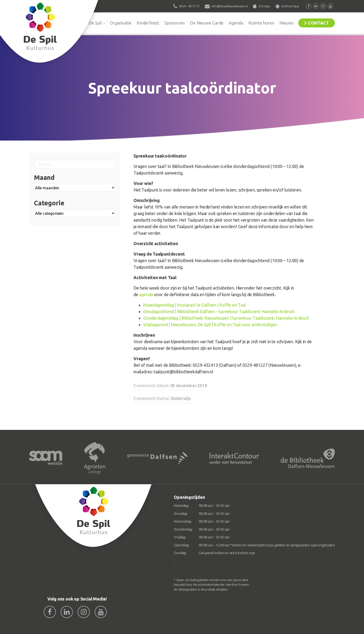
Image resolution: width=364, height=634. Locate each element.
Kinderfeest (148, 23)
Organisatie (121, 23)
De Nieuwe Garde (207, 23)
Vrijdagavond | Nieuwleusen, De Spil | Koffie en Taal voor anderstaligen (210, 325)
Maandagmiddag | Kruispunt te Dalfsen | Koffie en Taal (194, 305)
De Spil (95, 23)
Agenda (236, 23)
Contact (318, 23)
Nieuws (286, 23)
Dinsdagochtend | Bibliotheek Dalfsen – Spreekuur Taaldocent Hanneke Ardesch (219, 311)
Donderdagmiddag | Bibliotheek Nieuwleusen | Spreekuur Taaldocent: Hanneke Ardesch (226, 318)
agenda (146, 294)
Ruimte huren (261, 23)
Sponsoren (175, 23)
